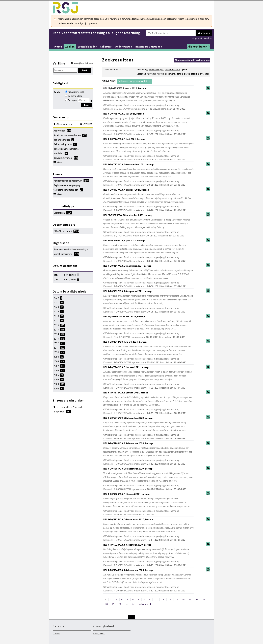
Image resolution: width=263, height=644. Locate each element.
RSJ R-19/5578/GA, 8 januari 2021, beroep (148, 403)
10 (156, 599)
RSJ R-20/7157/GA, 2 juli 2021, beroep (148, 124)
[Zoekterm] (171, 33)
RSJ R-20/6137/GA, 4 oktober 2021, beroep (148, 200)
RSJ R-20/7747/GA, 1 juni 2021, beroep (148, 150)
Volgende (143, 604)
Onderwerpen (123, 47)
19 (113, 604)
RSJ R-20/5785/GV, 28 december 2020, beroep (148, 479)
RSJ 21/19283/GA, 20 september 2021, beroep (148, 226)
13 (176, 599)
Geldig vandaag (75, 96)
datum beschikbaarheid (189, 74)
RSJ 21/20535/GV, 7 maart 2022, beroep (148, 99)
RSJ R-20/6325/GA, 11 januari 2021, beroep (148, 505)
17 (204, 599)
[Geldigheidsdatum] (84, 100)
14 (183, 599)
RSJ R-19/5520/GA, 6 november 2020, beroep (148, 555)
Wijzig (78, 274)
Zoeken (206, 33)
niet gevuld (70, 275)
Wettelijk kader (87, 47)
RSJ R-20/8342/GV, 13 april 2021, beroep (148, 352)
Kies (91, 100)
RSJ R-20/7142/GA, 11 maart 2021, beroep (148, 378)
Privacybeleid (99, 633)
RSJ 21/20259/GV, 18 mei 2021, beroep (148, 327)
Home (58, 47)
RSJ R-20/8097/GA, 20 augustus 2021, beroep (148, 302)
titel (207, 74)
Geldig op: (73, 100)
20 (120, 604)
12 (170, 599)
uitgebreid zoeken (202, 38)
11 (163, 599)
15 (190, 599)
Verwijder (87, 124)
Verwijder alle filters (83, 63)
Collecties (106, 47)
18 (106, 604)
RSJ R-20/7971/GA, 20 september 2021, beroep (148, 175)
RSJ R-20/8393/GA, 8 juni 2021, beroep (148, 251)
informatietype (156, 70)
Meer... (60, 162)
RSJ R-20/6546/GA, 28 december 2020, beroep (148, 581)
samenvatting (208, 88)
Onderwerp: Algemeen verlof (132, 81)
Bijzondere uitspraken (149, 47)
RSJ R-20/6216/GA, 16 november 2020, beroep (148, 530)
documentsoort (173, 70)
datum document (167, 74)
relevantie (152, 74)
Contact (56, 633)
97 (133, 604)
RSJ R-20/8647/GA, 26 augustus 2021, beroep (148, 276)
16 (197, 599)
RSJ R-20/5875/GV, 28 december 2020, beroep (148, 428)
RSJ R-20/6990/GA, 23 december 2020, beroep (148, 454)
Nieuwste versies (76, 92)
